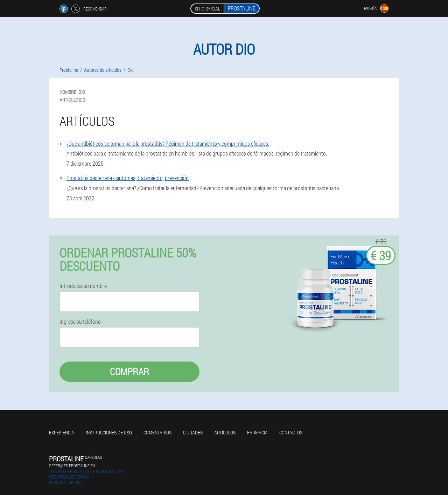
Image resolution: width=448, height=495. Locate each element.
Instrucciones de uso (109, 432)
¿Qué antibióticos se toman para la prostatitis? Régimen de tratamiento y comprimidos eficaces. (168, 143)
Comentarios (157, 432)
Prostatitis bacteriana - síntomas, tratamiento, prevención (128, 178)
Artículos (225, 432)
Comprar (129, 372)
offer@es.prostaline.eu (72, 466)
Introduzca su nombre (83, 286)
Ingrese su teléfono (80, 322)
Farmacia (257, 432)
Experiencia (62, 432)
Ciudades (193, 432)
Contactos (291, 432)
